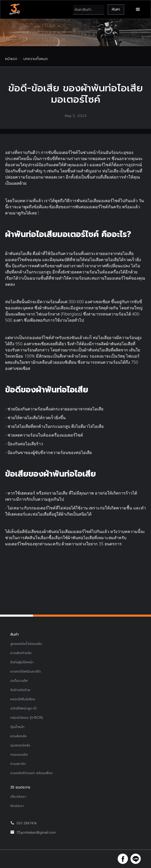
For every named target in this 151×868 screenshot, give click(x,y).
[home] (15, 9)
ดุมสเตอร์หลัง (20, 745)
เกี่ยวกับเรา (18, 797)
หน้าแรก (11, 59)
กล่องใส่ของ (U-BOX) (27, 718)
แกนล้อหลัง (18, 736)
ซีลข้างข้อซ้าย (20, 690)
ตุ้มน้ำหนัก (17, 727)
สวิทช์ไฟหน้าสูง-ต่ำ (24, 708)
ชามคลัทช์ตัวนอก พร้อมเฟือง (32, 773)
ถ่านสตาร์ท (18, 764)
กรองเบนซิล (19, 754)
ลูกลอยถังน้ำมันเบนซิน (26, 644)
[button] (138, 9)
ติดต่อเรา (17, 806)
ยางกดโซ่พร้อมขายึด (26, 671)
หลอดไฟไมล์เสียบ (23, 699)
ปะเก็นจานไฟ (19, 681)
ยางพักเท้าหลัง (21, 653)
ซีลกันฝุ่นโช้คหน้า (22, 662)
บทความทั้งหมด (36, 59)
